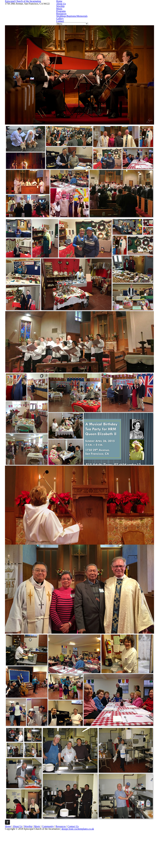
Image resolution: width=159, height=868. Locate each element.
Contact (115, 21)
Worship (92, 16)
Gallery (104, 21)
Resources (125, 16)
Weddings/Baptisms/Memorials (83, 21)
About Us (80, 16)
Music (101, 16)
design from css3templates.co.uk (109, 859)
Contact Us (114, 853)
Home (70, 16)
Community (87, 853)
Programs (112, 16)
